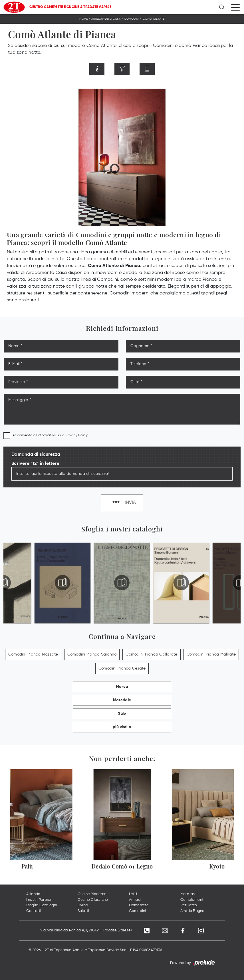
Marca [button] (122, 687)
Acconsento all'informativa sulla (50, 435)
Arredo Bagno (192, 911)
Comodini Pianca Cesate (122, 668)
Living (83, 905)
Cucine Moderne (92, 894)
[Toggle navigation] (235, 7)
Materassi (189, 894)
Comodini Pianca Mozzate (33, 654)
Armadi (135, 900)
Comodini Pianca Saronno (92, 654)
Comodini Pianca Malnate (211, 654)
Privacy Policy (76, 435)
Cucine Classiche (93, 900)
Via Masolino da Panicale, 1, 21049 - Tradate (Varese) (85, 931)
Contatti (34, 911)
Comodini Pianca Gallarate (151, 654)
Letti (133, 894)
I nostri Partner (39, 900)
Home (83, 19)
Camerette (139, 905)
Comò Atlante (154, 19)
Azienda (33, 894)
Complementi (192, 900)
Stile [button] (122, 714)
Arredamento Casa (106, 19)
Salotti (83, 911)
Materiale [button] (122, 700)
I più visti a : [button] (122, 727)
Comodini (132, 19)
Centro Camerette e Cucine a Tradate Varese (70, 7)
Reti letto (189, 905)
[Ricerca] (222, 7)
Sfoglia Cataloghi (42, 905)
